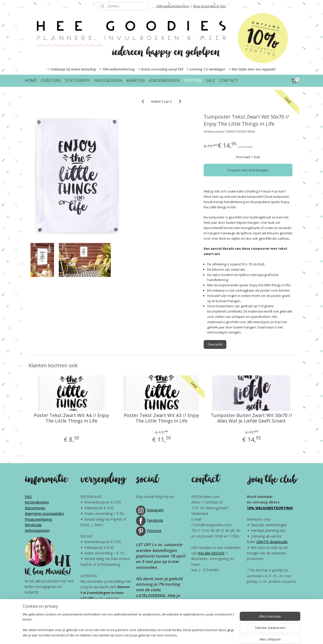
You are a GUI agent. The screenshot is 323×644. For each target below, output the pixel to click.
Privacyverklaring (38, 519)
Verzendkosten (37, 502)
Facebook (155, 520)
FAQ (28, 497)
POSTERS (193, 80)
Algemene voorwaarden (44, 513)
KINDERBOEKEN (164, 80)
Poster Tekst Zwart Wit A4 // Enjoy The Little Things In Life (71, 418)
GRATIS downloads (272, 542)
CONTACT (229, 80)
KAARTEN (136, 80)
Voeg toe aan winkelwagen (248, 170)
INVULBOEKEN (108, 80)
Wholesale (33, 525)
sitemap (142, 635)
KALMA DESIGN (211, 553)
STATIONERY (77, 80)
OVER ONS (51, 80)
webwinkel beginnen (172, 635)
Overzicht (215, 344)
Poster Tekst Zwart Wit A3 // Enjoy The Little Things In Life (161, 418)
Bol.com (160, 607)
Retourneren (35, 508)
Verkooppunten (37, 530)
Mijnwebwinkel (216, 635)
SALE (210, 80)
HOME (31, 80)
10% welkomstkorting (172, 6)
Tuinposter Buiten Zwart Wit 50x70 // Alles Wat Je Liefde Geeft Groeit (251, 418)
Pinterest (154, 531)
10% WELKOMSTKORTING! (270, 508)
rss (152, 635)
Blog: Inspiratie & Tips (210, 6)
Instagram (155, 510)
